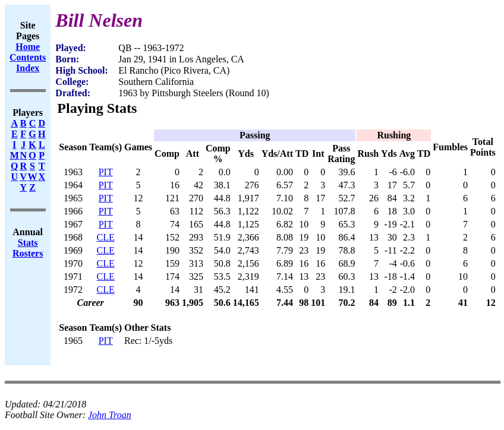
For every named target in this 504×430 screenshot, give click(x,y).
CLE (106, 237)
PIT (106, 172)
